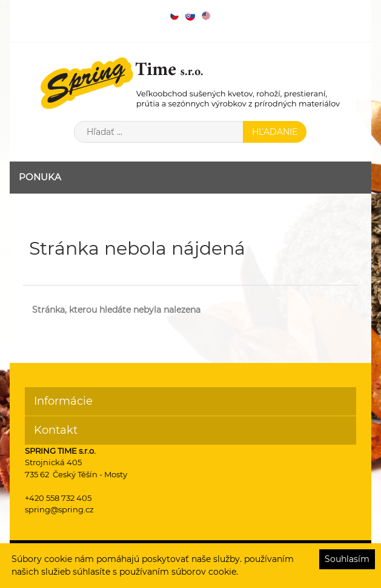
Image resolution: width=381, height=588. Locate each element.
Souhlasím (347, 559)
